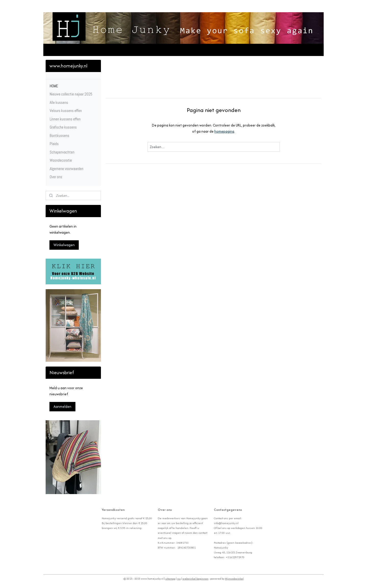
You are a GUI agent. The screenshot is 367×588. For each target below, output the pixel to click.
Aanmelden (62, 407)
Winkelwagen (64, 245)
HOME (54, 86)
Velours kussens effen (66, 111)
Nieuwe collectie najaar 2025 (71, 94)
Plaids (54, 144)
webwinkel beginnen (195, 579)
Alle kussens (59, 102)
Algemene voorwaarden (67, 169)
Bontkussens (60, 136)
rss (179, 579)
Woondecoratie (61, 160)
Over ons (56, 177)
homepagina (224, 131)
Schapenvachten (62, 152)
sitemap (170, 579)
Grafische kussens (63, 127)
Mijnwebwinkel (234, 579)
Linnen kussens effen (65, 119)
